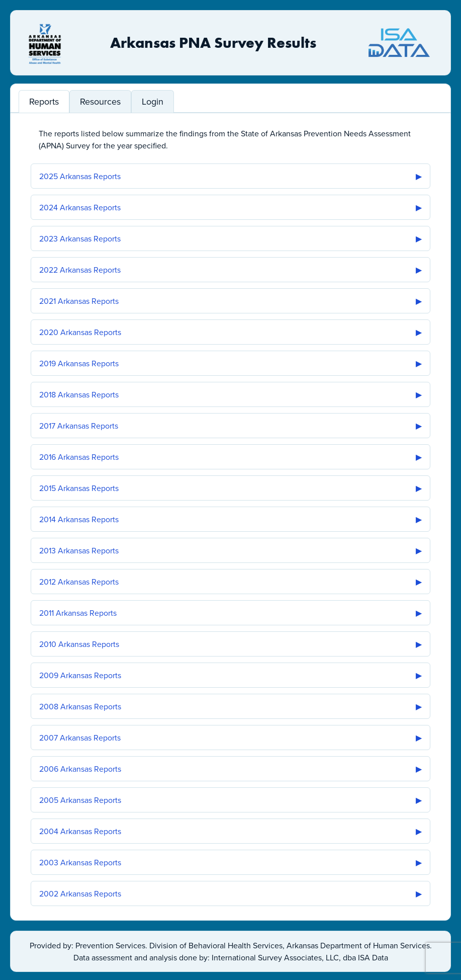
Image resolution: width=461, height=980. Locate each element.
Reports (44, 101)
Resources (100, 101)
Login (153, 101)
